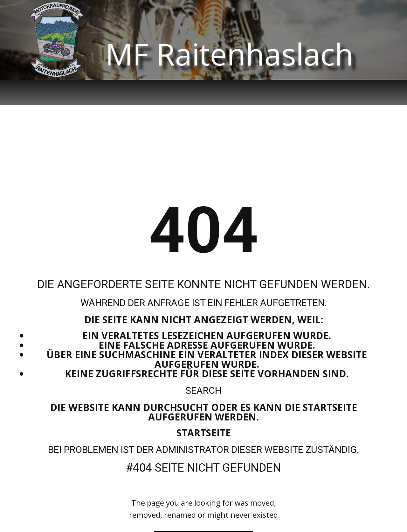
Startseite (204, 433)
